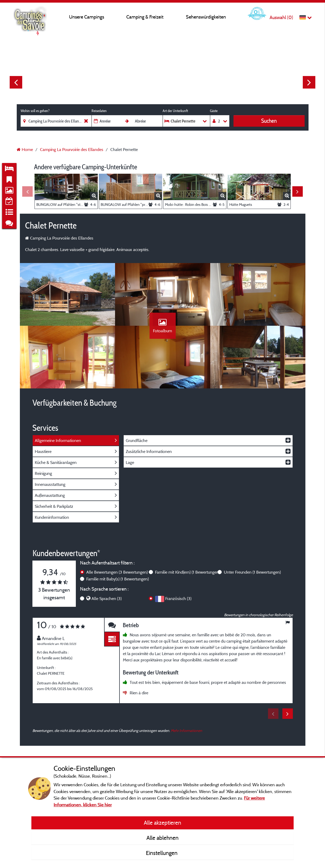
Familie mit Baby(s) (118, 579)
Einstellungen (162, 853)
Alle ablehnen (162, 838)
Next (309, 82)
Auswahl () (281, 17)
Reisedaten (99, 111)
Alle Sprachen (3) (107, 598)
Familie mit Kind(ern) (187, 572)
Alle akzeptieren (162, 823)
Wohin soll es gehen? (35, 111)
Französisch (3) (178, 598)
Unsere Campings (87, 17)
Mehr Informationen (186, 730)
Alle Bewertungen (117, 572)
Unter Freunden (252, 572)
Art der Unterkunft (175, 111)
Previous (16, 82)
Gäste (214, 111)
